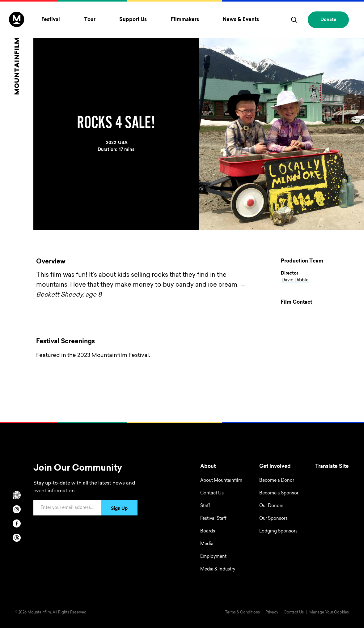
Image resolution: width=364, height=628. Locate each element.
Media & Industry (218, 570)
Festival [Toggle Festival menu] (51, 20)
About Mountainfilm (221, 481)
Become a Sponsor (279, 493)
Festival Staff (213, 519)
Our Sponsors (273, 519)
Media (207, 544)
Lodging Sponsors (278, 532)
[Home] (17, 53)
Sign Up (119, 509)
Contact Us (212, 493)
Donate (328, 20)
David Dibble (295, 280)
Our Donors (271, 506)
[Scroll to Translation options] (17, 495)
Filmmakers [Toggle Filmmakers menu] (185, 20)
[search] (294, 20)
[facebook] (17, 523)
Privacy (272, 613)
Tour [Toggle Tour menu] (90, 20)
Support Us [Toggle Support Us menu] (133, 20)
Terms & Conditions (242, 613)
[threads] (17, 538)
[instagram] (17, 509)
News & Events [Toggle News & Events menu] (241, 20)
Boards (208, 532)
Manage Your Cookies (329, 613)
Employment (213, 557)
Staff (205, 506)
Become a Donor (277, 481)
